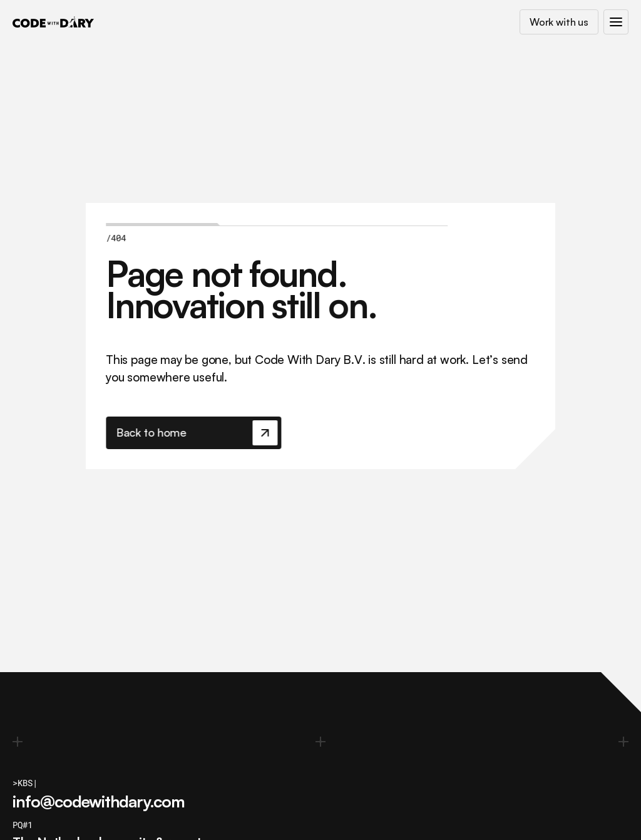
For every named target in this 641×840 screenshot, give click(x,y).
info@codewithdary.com (99, 801)
